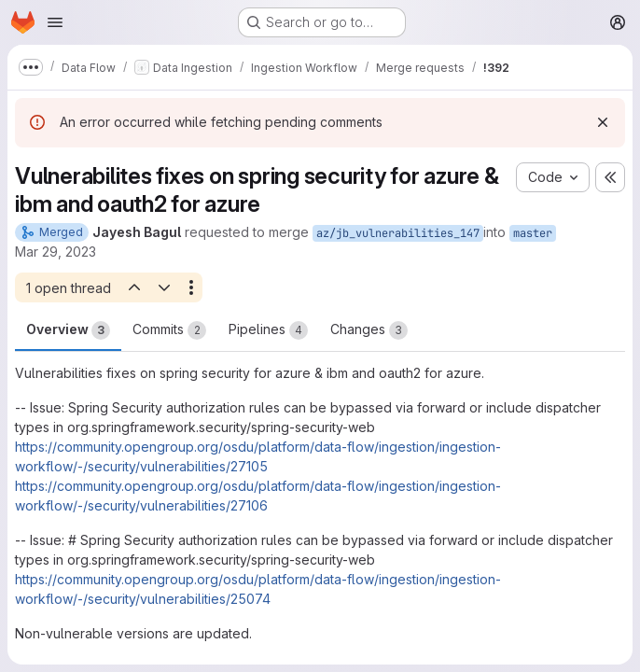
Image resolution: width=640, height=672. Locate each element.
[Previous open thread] (133, 287)
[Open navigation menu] (55, 22)
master (533, 233)
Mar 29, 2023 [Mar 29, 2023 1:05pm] (56, 252)
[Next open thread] (164, 287)
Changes (369, 330)
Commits (169, 330)
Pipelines (268, 330)
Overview (68, 330)
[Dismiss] (603, 122)
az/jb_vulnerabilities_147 (398, 233)
